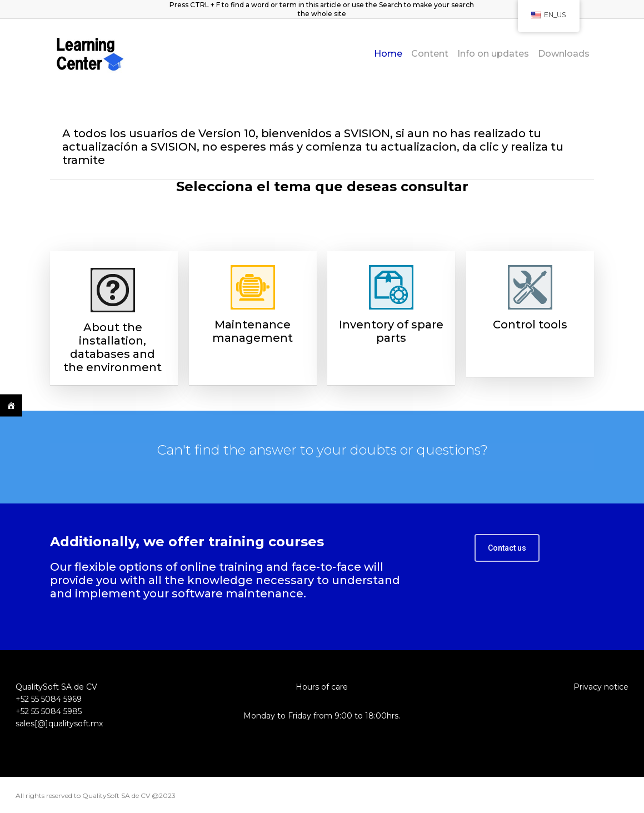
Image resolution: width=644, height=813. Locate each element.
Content (430, 54)
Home (388, 54)
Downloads (564, 54)
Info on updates (493, 54)
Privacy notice (601, 687)
